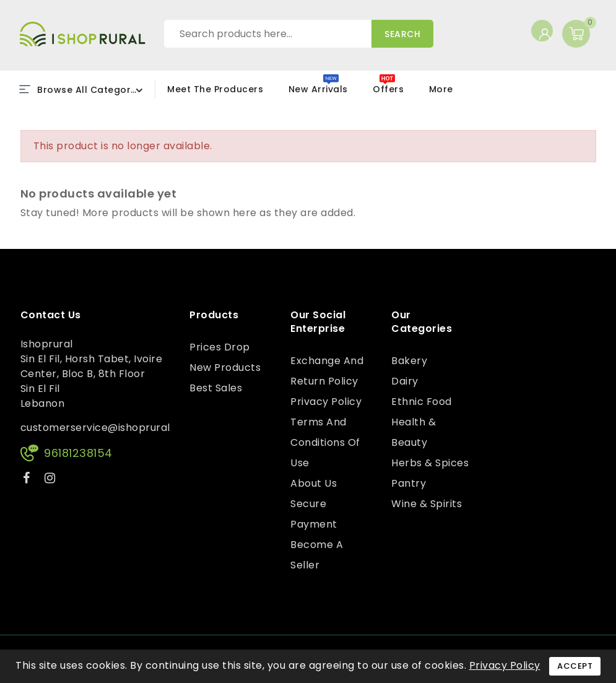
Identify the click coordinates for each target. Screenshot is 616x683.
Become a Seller (317, 555)
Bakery (409, 361)
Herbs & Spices (430, 463)
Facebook (28, 480)
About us (314, 483)
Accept (575, 666)
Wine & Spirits (427, 504)
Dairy (405, 381)
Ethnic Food (422, 402)
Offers (388, 89)
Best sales (216, 388)
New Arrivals (318, 89)
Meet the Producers (215, 89)
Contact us (51, 315)
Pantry (409, 483)
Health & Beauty (414, 432)
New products (225, 368)
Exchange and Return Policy (327, 371)
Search (402, 34)
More (441, 89)
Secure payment (314, 514)
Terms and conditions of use (325, 442)
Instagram (52, 480)
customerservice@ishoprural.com (108, 428)
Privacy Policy (326, 402)
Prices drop (220, 347)
